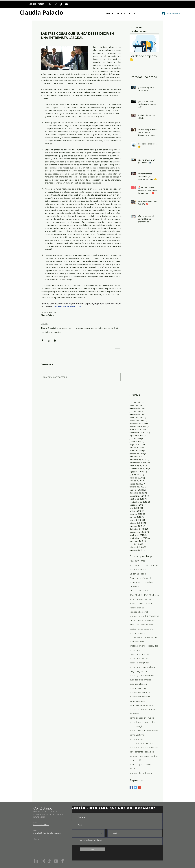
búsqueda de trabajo (140, 697)
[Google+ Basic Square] (139, 787)
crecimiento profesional (141, 773)
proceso (79, 328)
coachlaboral (152, 710)
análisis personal (138, 646)
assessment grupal (139, 663)
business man (147, 676)
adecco (141, 633)
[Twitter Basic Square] (135, 787)
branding (134, 676)
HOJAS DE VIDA (136, 599)
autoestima (149, 667)
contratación (136, 760)
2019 (137, 561)
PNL (131, 620)
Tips (43, 328)
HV (146, 599)
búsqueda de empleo (140, 693)
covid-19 (133, 769)
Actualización (136, 565)
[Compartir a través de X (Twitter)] (49, 341)
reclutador (45, 332)
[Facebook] (62, 861)
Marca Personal (137, 608)
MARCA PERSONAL (147, 604)
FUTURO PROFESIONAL (139, 591)
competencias (137, 739)
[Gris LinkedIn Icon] (36, 861)
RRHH (132, 625)
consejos (63, 328)
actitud (133, 629)
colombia (134, 714)
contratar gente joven (140, 765)
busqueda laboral (138, 684)
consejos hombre (149, 756)
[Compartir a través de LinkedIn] (55, 341)
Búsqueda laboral (138, 570)
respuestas (56, 332)
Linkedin (133, 604)
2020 (143, 561)
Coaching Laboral (138, 574)
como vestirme (137, 735)
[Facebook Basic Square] (131, 787)
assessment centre (139, 654)
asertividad (153, 646)
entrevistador (97, 328)
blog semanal (142, 671)
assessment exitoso (139, 659)
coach (87, 328)
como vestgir (136, 726)
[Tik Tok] (49, 861)
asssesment (136, 667)
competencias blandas (141, 743)
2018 (116, 328)
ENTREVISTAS (135, 587)
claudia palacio (137, 701)
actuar (133, 633)
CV (150, 570)
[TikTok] (61, 4)
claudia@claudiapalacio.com (47, 833)
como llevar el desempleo (142, 722)
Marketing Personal (139, 612)
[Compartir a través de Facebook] (42, 341)
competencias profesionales (144, 748)
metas (71, 328)
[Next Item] (155, 44)
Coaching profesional (140, 578)
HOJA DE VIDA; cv (151, 595)
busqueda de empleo (140, 680)
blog (132, 671)
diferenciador (52, 328)
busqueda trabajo (138, 688)
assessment (136, 650)
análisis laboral (137, 642)
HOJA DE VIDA (136, 595)
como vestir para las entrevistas (144, 731)
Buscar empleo (151, 565)
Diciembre (148, 582)
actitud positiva (145, 629)
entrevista (108, 328)
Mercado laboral (138, 616)
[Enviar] (92, 849)
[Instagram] (56, 4)
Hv (150, 599)
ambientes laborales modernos (144, 637)
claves (149, 705)
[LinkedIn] (50, 4)
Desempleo (135, 582)
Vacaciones (147, 625)
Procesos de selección (145, 620)
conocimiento (136, 752)
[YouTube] (66, 4)
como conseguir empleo (142, 718)
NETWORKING (153, 616)
